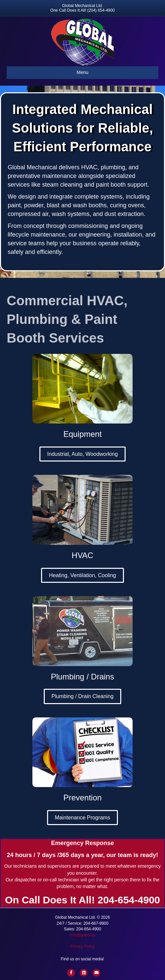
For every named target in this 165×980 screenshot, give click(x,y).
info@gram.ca (83, 935)
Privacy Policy (83, 946)
